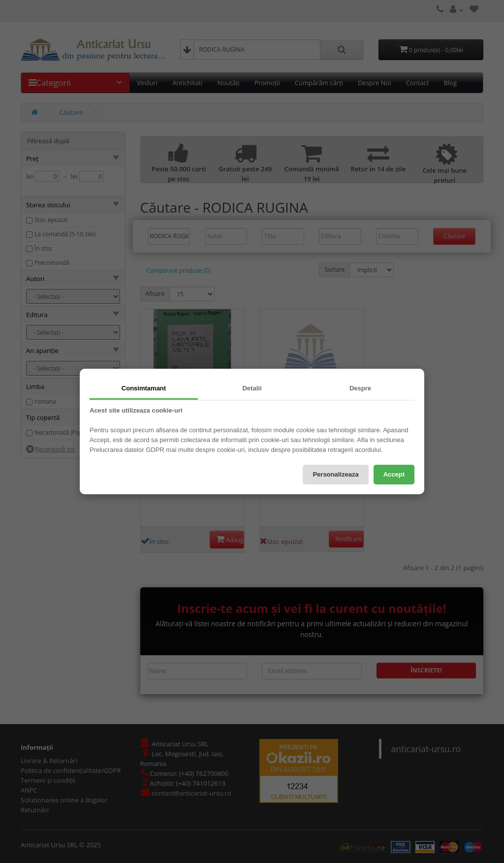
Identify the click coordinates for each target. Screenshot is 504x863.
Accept (394, 474)
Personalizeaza (335, 474)
